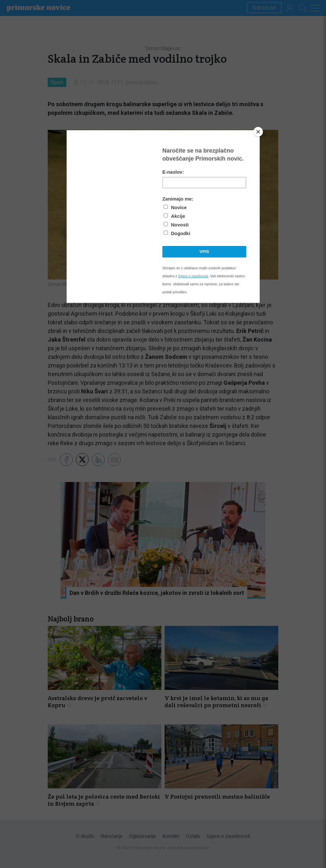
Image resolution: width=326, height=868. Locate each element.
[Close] (258, 132)
